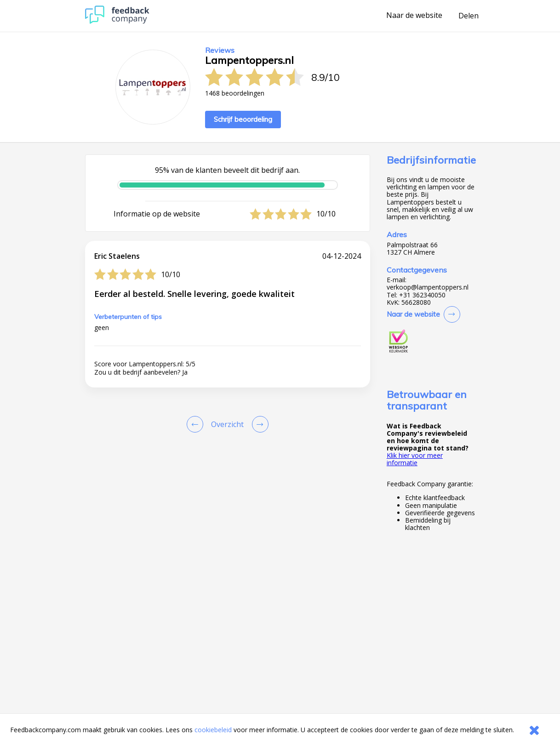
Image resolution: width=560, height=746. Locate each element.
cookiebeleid (213, 730)
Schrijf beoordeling (243, 119)
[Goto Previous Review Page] (197, 424)
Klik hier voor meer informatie (415, 459)
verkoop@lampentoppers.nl (428, 287)
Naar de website (414, 16)
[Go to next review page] (258, 424)
